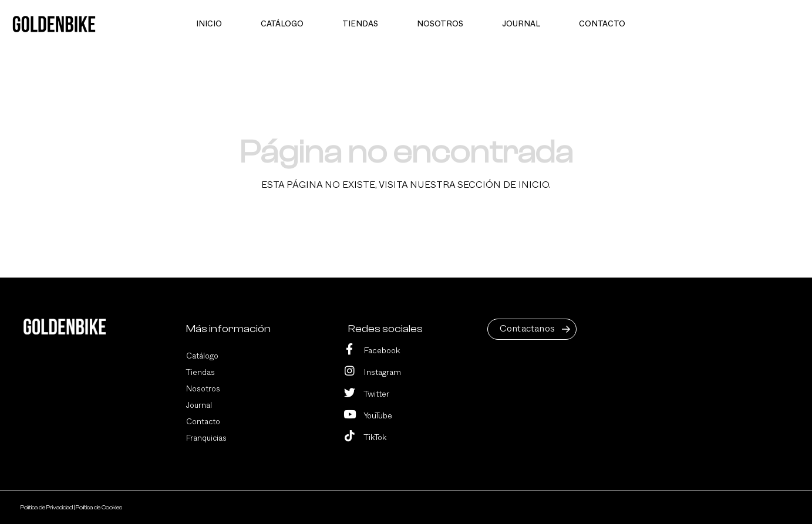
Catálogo (202, 356)
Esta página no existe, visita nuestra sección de (406, 185)
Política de (47, 508)
